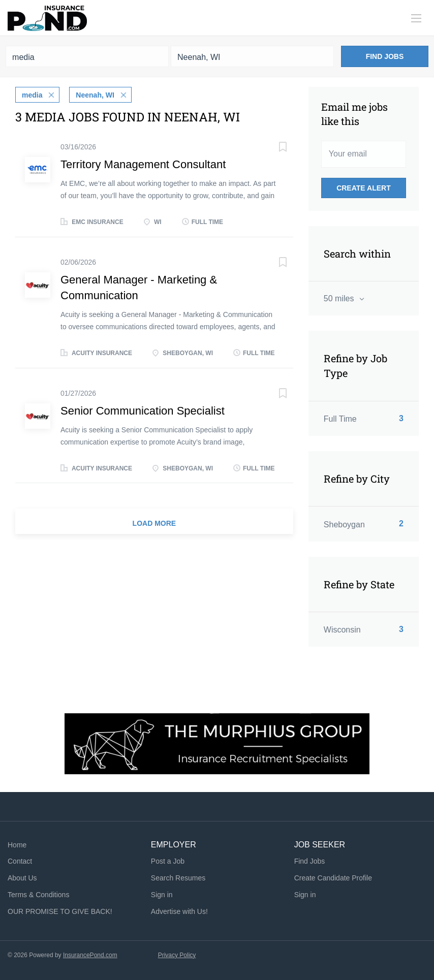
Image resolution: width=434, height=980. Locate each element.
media (32, 95)
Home (17, 845)
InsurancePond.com (90, 955)
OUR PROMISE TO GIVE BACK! (60, 911)
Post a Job (168, 861)
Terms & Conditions (38, 895)
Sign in (162, 895)
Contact (20, 861)
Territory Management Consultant (143, 164)
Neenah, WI (95, 95)
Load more (154, 523)
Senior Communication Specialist (143, 411)
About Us (22, 878)
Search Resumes (178, 878)
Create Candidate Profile (333, 878)
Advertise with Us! (179, 911)
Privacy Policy (177, 955)
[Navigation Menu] (416, 18)
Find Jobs (385, 56)
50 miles (340, 298)
